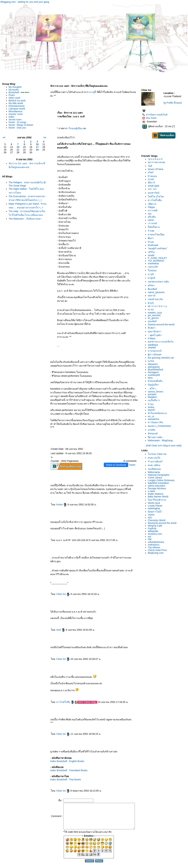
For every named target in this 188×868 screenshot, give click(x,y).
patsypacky (155, 367)
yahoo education (158, 486)
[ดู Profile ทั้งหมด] (173, 103)
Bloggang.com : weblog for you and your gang (25, 2)
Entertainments (17, 106)
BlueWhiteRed (157, 370)
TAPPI (152, 515)
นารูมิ (152, 274)
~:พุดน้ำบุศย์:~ (156, 335)
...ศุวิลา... (154, 388)
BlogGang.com (157, 553)
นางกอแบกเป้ (156, 351)
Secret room (15, 120)
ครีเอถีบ (153, 217)
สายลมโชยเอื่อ (157, 234)
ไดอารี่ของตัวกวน (158, 500)
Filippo (152, 207)
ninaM (152, 255)
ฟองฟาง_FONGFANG (160, 426)
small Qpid (155, 186)
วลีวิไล (152, 252)
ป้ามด (152, 242)
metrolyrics (155, 545)
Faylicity (153, 528)
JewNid (153, 348)
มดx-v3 (153, 295)
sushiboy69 (155, 375)
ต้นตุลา (153, 328)
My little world (16, 103)
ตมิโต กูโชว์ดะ (157, 196)
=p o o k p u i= (156, 159)
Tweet (133, 455)
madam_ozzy (156, 313)
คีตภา (152, 238)
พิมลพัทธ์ (154, 289)
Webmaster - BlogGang (161, 440)
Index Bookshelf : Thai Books (63, 769)
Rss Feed (150, 118)
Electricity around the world (163, 523)
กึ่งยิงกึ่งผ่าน (155, 227)
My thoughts (15, 87)
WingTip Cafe (156, 526)
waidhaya (154, 345)
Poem (12, 95)
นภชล (152, 361)
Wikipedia (154, 531)
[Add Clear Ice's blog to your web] (164, 446)
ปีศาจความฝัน (156, 437)
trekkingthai (155, 508)
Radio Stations (157, 494)
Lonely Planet (156, 506)
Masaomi (154, 364)
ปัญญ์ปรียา (155, 385)
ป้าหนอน (154, 176)
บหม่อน (153, 270)
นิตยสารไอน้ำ (156, 512)
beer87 (153, 410)
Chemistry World (158, 520)
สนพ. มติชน (155, 465)
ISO (151, 518)
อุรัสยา (152, 285)
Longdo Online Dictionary (162, 480)
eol (151, 537)
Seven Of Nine (157, 169)
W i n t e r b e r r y (158, 306)
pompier (153, 394)
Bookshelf (14, 92)
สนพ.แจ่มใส (155, 458)
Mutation (154, 397)
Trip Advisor (155, 547)
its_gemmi (154, 318)
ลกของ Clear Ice (158, 454)
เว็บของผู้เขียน (72, 125)
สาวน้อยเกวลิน (157, 422)
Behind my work (17, 101)
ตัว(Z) (152, 303)
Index (12, 117)
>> (42, 137)
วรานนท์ (153, 223)
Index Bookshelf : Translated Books (66, 760)
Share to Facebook (117, 455)
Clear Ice (60, 584)
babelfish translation (160, 483)
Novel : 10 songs (17, 122)
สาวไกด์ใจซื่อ (62, 692)
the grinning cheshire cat (162, 358)
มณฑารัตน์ (155, 193)
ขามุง (152, 404)
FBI (151, 539)
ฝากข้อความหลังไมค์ (156, 115)
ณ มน (152, 309)
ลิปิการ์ (153, 183)
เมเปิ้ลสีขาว (155, 400)
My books (14, 90)
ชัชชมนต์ (154, 433)
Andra (152, 407)
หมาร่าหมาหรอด (158, 162)
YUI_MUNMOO (157, 261)
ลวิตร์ (152, 172)
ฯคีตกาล (153, 204)
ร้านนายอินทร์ (156, 461)
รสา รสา (154, 189)
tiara (151, 378)
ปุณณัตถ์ (153, 321)
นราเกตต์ (154, 210)
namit (152, 220)
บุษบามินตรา (156, 331)
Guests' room (16, 114)
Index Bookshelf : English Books (64, 751)
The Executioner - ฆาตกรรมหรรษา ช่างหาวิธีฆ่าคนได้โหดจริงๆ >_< (24, 200)
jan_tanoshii (155, 315)
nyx (151, 214)
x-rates (153, 491)
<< (4, 137)
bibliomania (155, 472)
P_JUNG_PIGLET (159, 258)
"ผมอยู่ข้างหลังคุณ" (159, 248)
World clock (155, 503)
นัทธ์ (58, 620)
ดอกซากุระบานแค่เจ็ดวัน (162, 342)
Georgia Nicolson (158, 488)
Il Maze (153, 338)
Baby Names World (159, 497)
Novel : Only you (17, 128)
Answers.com (156, 534)
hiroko (59, 494)
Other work (14, 98)
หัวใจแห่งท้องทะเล (158, 413)
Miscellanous (16, 111)
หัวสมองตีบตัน (156, 381)
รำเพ (152, 231)
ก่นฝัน (153, 430)
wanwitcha (154, 419)
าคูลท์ (153, 278)
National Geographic (160, 475)
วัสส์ (151, 166)
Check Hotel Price (158, 550)
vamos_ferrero (157, 392)
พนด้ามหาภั (156, 299)
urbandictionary (157, 542)
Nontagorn (154, 372)
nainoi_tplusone (157, 292)
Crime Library (156, 478)
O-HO (152, 179)
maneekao (154, 263)
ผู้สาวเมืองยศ (156, 354)
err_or (152, 416)
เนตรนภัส (154, 267)
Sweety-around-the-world (162, 324)
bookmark (154, 245)
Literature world (17, 109)
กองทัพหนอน (156, 469)
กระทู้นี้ (90, 92)
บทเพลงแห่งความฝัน (160, 282)
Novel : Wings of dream (21, 125)
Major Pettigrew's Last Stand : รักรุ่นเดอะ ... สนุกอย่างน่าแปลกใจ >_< (26, 211)
